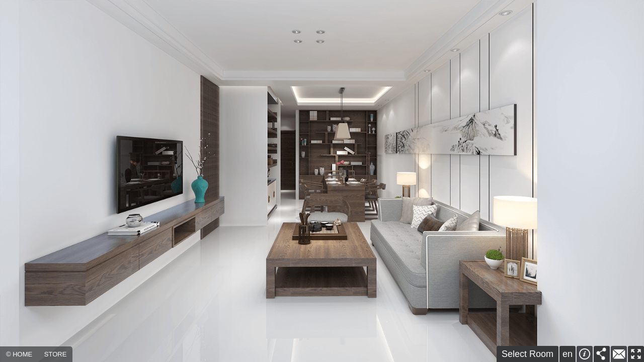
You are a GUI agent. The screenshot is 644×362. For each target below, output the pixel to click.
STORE (56, 354)
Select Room (528, 354)
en (568, 354)
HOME (22, 354)
